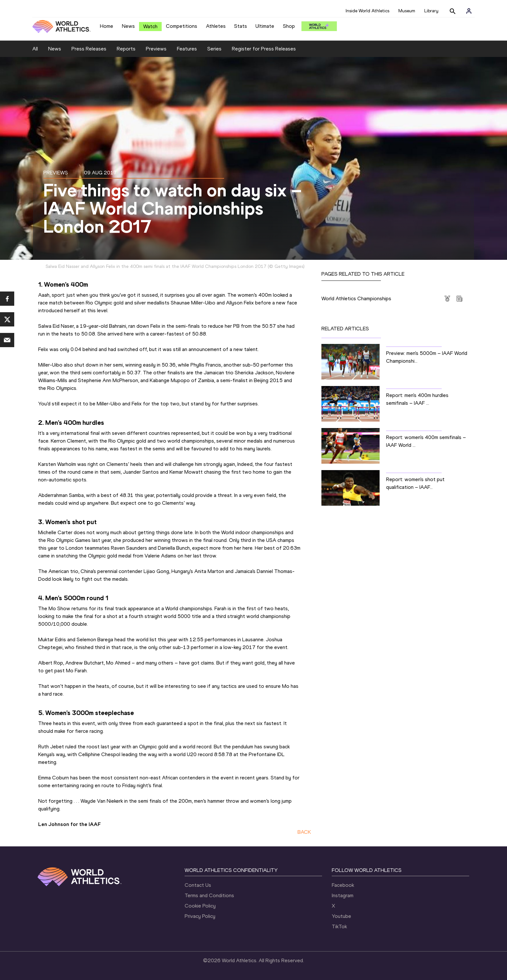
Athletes (216, 26)
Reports (126, 49)
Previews (156, 49)
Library (431, 11)
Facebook (343, 885)
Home (107, 26)
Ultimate (265, 26)
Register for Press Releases (264, 49)
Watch (150, 26)
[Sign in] (469, 11)
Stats (241, 26)
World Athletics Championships (356, 298)
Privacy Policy (200, 916)
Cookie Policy (200, 906)
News (128, 26)
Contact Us (198, 885)
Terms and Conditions (209, 895)
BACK (304, 832)
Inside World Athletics (367, 11)
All (35, 49)
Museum (407, 11)
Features (187, 49)
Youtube (341, 916)
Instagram (343, 895)
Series (214, 49)
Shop (289, 26)
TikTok (339, 926)
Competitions (182, 26)
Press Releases (89, 49)
